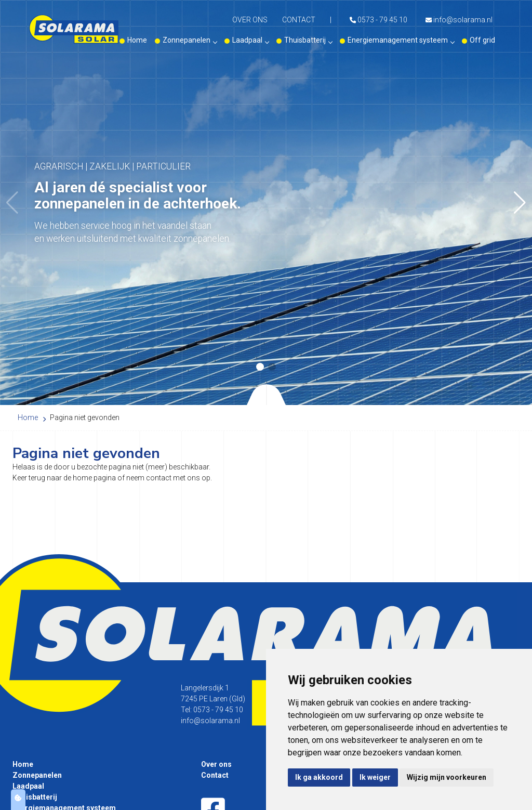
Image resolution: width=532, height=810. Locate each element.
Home (137, 40)
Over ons (250, 20)
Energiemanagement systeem (401, 40)
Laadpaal (250, 40)
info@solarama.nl (459, 20)
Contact (299, 20)
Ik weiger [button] (375, 777)
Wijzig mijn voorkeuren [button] (447, 777)
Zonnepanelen (190, 40)
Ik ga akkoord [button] (319, 777)
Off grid (482, 40)
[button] (520, 203)
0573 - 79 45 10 (378, 20)
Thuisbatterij (308, 40)
